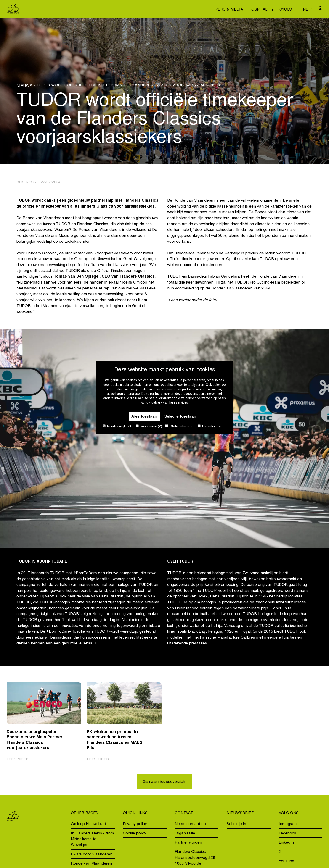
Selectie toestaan (180, 417)
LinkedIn (286, 843)
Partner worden (188, 843)
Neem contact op (190, 824)
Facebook (287, 834)
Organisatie (185, 834)
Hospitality (261, 10)
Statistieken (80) (180, 426)
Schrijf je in (236, 824)
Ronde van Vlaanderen (91, 864)
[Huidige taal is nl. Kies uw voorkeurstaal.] (308, 9)
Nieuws (24, 86)
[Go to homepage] (13, 9)
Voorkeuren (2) (149, 426)
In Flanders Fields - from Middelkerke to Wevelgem (92, 839)
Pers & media (229, 10)
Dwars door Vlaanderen (92, 855)
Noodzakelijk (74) (118, 426)
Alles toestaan (144, 417)
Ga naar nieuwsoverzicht (164, 782)
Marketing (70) (211, 426)
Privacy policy (135, 824)
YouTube (287, 861)
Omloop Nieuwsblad (88, 824)
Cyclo (286, 10)
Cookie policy (135, 834)
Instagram (288, 824)
